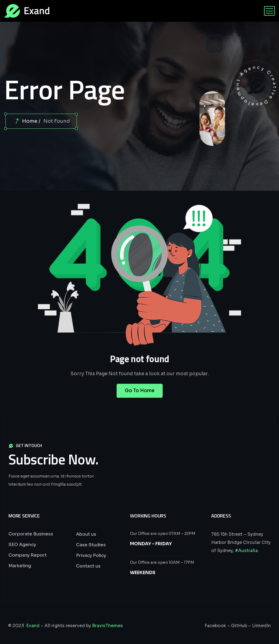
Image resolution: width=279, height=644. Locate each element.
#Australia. (247, 551)
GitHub (239, 626)
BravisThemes (107, 626)
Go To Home (140, 397)
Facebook (215, 626)
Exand (33, 626)
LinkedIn (261, 626)
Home (30, 121)
